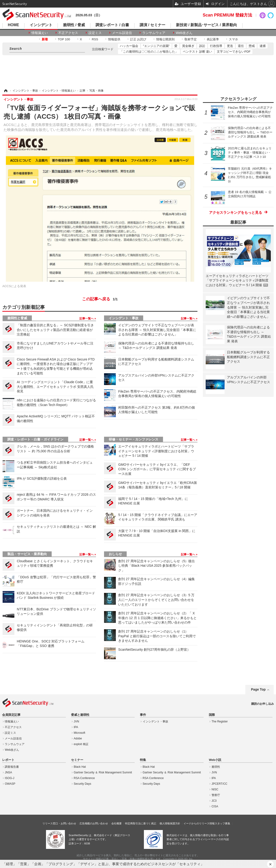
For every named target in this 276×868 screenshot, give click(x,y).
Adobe (78, 738)
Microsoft (80, 733)
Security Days (83, 784)
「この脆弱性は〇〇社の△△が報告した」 (149, 52)
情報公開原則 (165, 39)
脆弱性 (216, 767)
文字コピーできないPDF (234, 52)
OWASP (10, 784)
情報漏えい (40, 33)
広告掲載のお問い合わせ (94, 823)
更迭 (230, 46)
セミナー (77, 760)
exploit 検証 (81, 744)
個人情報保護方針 (170, 823)
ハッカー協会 (129, 46)
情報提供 (114, 39)
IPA (76, 727)
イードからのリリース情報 (199, 823)
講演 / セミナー (153, 25)
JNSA (8, 772)
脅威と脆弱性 (80, 715)
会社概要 (117, 823)
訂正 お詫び (138, 39)
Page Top (258, 689)
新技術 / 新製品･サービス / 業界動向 (207, 25)
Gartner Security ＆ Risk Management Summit (103, 772)
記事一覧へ (87, 319)
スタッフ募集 (222, 823)
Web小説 (215, 760)
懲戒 (252, 46)
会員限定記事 (11, 715)
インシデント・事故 (124, 318)
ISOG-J (9, 778)
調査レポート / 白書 (112, 25)
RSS (95, 39)
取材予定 (191, 39)
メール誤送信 (122, 33)
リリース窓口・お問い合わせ (59, 823)
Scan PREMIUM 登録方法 (227, 15)
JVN (77, 721)
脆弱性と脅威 (17, 318)
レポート (8, 760)
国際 (212, 715)
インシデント (41, 25)
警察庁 (216, 795)
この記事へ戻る (100, 299)
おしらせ (115, 554)
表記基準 (213, 39)
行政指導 (216, 46)
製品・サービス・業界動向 (27, 554)
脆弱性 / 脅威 (74, 25)
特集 (143, 760)
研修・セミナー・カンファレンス (134, 439)
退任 (241, 46)
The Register (220, 721)
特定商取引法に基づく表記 (141, 823)
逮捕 (263, 46)
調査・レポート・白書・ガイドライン (35, 439)
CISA (215, 806)
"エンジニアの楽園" (156, 46)
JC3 (214, 801)
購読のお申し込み (263, 704)
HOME (13, 25)
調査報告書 (12, 767)
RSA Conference (84, 778)
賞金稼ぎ (188, 46)
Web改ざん (184, 33)
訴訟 (202, 46)
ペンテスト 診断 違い (197, 52)
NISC (215, 789)
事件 (143, 715)
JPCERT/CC (220, 784)
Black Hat (80, 767)
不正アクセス (68, 33)
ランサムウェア (154, 33)
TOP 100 (64, 39)
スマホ (233, 39)
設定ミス (95, 33)
